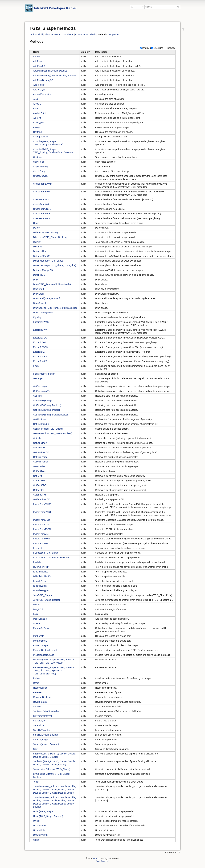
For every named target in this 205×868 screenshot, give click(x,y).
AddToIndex (39, 85)
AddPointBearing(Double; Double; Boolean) (55, 76)
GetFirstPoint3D (41, 424)
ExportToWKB (40, 356)
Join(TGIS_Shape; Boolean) (47, 600)
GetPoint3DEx (40, 485)
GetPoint (37, 476)
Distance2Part (40, 251)
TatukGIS (96, 858)
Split (35, 749)
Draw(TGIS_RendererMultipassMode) (52, 284)
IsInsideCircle (40, 581)
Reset (36, 683)
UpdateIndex (39, 826)
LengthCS (38, 609)
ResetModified (40, 688)
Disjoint (37, 242)
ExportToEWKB (41, 322)
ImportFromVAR (41, 534)
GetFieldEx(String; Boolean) (47, 405)
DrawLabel (39, 294)
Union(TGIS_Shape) (43, 811)
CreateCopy (39, 171)
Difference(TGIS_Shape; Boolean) (50, 237)
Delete (36, 228)
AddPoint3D (39, 66)
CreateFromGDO (42, 199)
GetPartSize (39, 466)
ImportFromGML (41, 525)
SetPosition (39, 725)
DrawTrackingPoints (43, 313)
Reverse (37, 692)
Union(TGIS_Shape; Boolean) (48, 816)
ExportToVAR (40, 352)
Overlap (37, 623)
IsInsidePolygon (41, 590)
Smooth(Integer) (41, 740)
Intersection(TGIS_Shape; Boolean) (51, 558)
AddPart (37, 57)
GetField (37, 396)
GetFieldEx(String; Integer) (47, 410)
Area (36, 99)
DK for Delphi (36, 34)
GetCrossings (40, 386)
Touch (36, 782)
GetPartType (39, 471)
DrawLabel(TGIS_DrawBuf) (47, 298)
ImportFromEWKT (42, 512)
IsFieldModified (41, 572)
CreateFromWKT (42, 218)
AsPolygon (39, 123)
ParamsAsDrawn (42, 628)
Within (36, 840)
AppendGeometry (42, 94)
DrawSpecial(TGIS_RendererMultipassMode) (56, 308)
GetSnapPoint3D (42, 499)
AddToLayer (39, 90)
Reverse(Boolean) (42, 697)
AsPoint (37, 118)
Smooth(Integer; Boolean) (46, 744)
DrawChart (39, 289)
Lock (36, 614)
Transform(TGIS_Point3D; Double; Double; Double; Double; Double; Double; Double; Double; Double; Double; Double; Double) (54, 790)
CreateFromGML (42, 204)
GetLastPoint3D (41, 452)
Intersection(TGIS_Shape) (46, 553)
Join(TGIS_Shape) (42, 595)
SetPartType (39, 721)
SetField (37, 707)
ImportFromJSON (42, 529)
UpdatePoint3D (41, 835)
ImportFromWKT (41, 543)
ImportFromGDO (41, 520)
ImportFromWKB (41, 539)
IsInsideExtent (40, 586)
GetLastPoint (40, 448)
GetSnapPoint (40, 495)
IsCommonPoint (41, 567)
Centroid (37, 132)
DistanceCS (39, 275)
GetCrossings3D (41, 391)
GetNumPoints (40, 462)
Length (37, 605)
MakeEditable (40, 619)
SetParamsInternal (42, 716)
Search (179, 7)
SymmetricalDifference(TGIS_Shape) (52, 769)
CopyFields (39, 162)
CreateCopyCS (41, 176)
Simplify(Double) (41, 730)
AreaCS (37, 104)
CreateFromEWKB (42, 184)
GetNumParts (40, 457)
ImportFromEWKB (42, 504)
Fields (93, 34)
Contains (38, 157)
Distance (37, 247)
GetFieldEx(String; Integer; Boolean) (51, 415)
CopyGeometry (41, 167)
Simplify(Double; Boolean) (46, 735)
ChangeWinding (41, 137)
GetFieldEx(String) (42, 401)
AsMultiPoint (39, 113)
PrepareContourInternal (45, 650)
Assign (37, 127)
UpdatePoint (39, 830)
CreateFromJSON (42, 209)
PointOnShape (40, 645)
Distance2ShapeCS (43, 270)
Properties (114, 34)
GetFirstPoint (40, 419)
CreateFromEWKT (42, 192)
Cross (36, 223)
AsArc (36, 108)
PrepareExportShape (44, 655)
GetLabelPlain (40, 443)
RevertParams (40, 702)
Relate (36, 678)
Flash (36, 366)
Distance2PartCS (42, 256)
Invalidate (38, 562)
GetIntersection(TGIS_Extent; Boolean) (53, 433)
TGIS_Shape (67, 34)
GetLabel (38, 438)
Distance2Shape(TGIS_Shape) (49, 261)
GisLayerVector (52, 34)
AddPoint (38, 61)
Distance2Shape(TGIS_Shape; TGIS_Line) (55, 265)
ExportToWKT (40, 361)
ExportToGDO (40, 338)
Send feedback (102, 861)
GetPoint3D (39, 481)
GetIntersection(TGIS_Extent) (48, 429)
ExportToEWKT (41, 330)
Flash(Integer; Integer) (44, 374)
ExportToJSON (41, 347)
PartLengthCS (40, 641)
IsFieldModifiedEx (42, 576)
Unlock (37, 821)
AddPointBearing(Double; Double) (50, 71)
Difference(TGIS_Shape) (45, 233)
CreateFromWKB (42, 214)
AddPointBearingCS (43, 80)
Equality (37, 317)
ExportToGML (40, 342)
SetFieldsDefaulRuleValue (46, 711)
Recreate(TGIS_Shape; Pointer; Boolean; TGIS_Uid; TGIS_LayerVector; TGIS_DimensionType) (54, 671)
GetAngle (38, 378)
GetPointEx (39, 490)
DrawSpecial (39, 303)
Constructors (82, 34)
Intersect (37, 548)
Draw (36, 280)
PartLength (39, 636)
